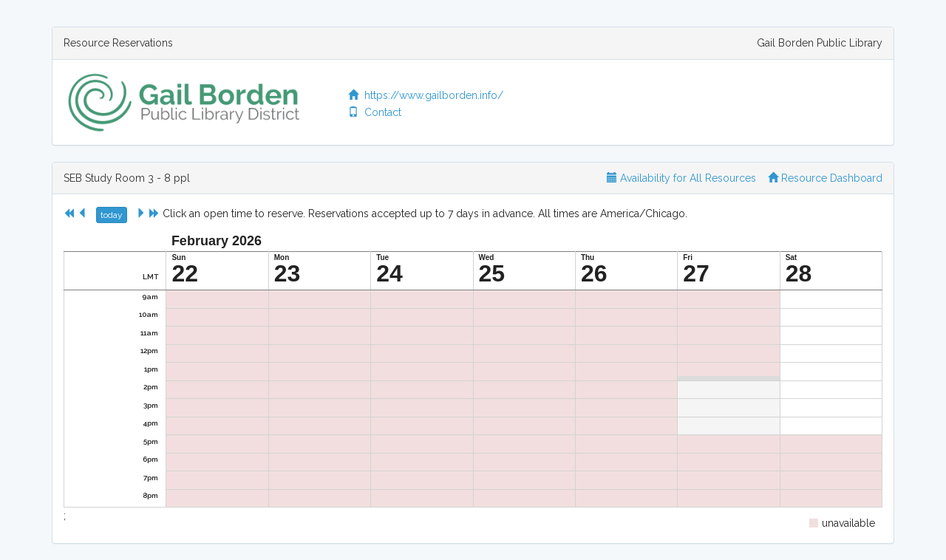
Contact (375, 112)
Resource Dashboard (825, 178)
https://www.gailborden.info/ (426, 95)
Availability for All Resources (681, 178)
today (112, 215)
